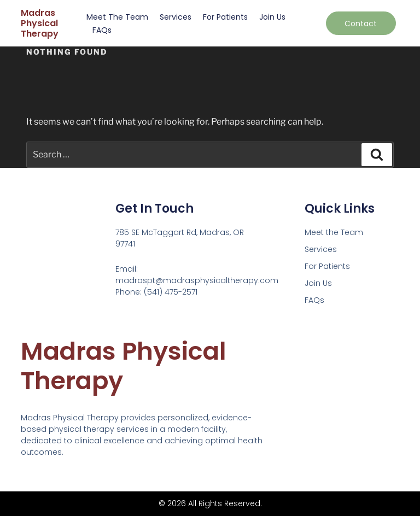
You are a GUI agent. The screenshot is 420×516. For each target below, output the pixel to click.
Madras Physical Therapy (40, 23)
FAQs (102, 30)
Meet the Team (117, 17)
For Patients (225, 17)
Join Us (272, 17)
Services (176, 17)
